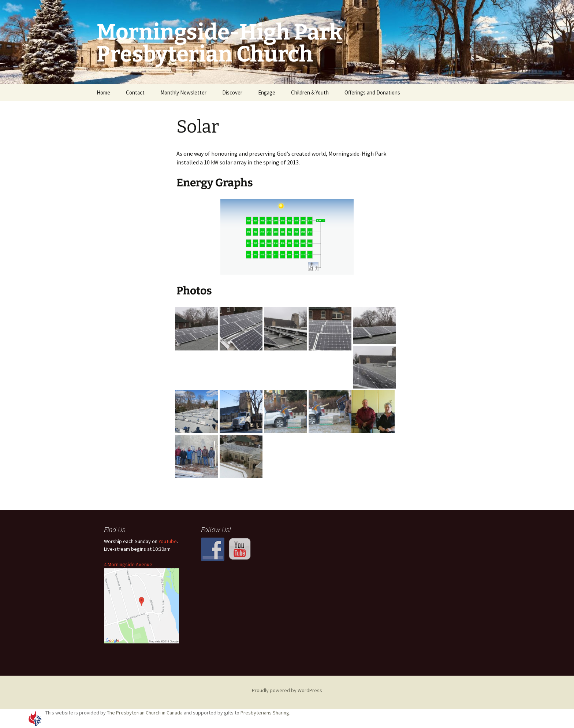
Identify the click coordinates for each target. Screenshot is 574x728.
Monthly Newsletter (183, 92)
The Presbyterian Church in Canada (145, 713)
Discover (232, 92)
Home (103, 92)
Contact (135, 92)
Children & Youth (310, 92)
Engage (267, 92)
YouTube (168, 541)
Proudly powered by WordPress (287, 690)
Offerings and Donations (372, 92)
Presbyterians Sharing (265, 713)
